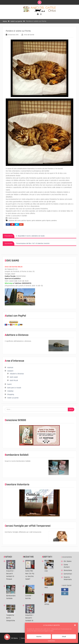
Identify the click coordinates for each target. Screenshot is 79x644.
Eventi (9, 384)
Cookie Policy (51, 641)
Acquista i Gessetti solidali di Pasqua (10, 575)
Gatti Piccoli (14, 381)
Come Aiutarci (67, 566)
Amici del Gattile (29, 35)
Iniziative (10, 391)
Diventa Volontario (68, 578)
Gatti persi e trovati (14, 388)
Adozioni (10, 371)
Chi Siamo (68, 561)
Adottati (10, 368)
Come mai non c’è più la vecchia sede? (30, 575)
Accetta (39, 637)
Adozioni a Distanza (17, 374)
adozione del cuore (15, 221)
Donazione (68, 570)
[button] (75, 625)
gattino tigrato (26, 221)
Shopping (11, 395)
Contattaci (68, 574)
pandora (54, 221)
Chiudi (64, 637)
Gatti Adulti (14, 377)
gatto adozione (37, 221)
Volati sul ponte (13, 218)
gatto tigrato (46, 221)
